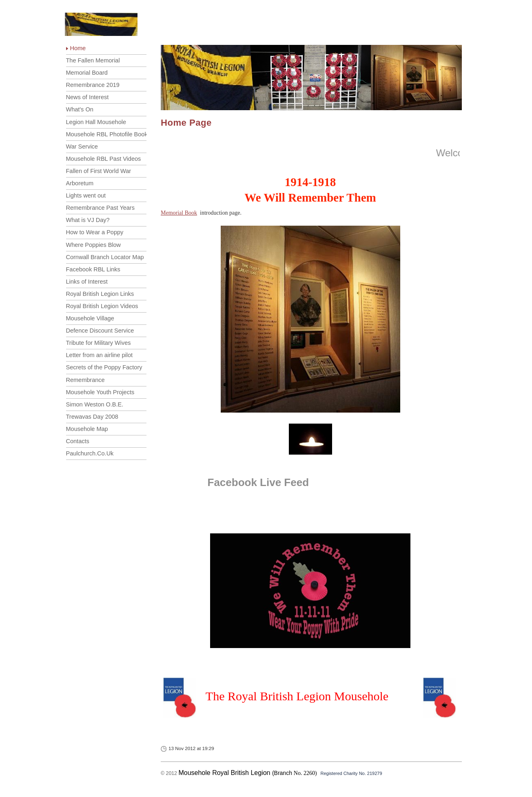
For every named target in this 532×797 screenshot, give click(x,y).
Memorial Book (179, 213)
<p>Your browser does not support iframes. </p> (309, 697)
